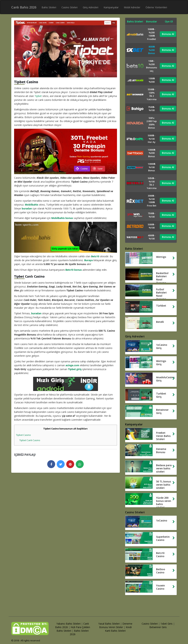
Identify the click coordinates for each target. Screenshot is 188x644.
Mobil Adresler (132, 7)
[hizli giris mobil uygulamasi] (66, 384)
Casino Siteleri (70, 7)
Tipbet (38, 96)
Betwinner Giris (158, 627)
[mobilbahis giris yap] (66, 237)
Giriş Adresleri (91, 7)
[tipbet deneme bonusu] (66, 151)
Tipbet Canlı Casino (30, 440)
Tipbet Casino (23, 435)
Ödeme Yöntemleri (156, 7)
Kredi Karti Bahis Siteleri (118, 629)
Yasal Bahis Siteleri (109, 624)
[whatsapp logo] (80, 464)
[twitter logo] (61, 464)
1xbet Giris (167, 624)
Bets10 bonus (74, 270)
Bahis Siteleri (49, 7)
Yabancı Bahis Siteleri (68, 624)
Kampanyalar (111, 7)
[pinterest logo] (70, 464)
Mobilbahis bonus (62, 218)
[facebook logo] (51, 464)
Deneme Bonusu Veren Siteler (116, 625)
